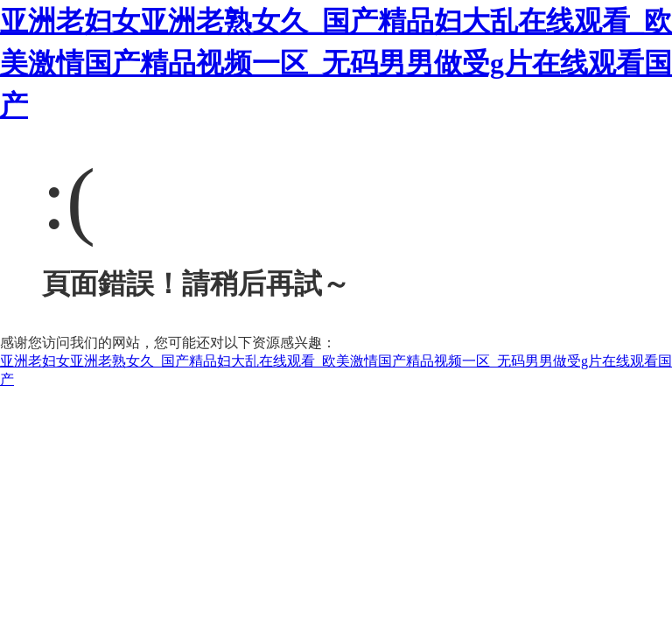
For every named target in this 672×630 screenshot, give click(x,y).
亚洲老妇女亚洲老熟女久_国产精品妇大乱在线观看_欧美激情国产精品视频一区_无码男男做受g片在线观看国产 (336, 63)
